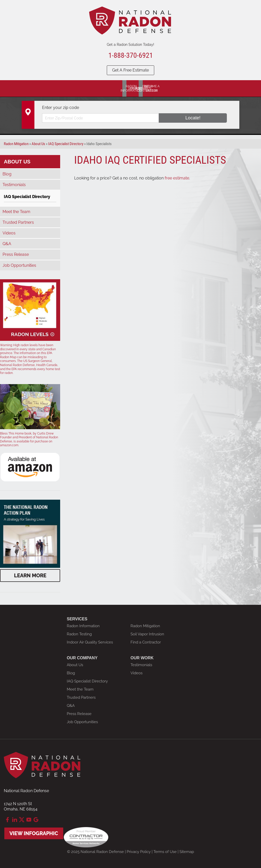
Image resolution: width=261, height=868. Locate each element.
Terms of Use (165, 852)
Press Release (16, 254)
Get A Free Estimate (130, 70)
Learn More (30, 576)
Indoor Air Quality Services (90, 642)
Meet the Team (16, 212)
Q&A (7, 244)
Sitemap (187, 852)
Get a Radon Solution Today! (130, 45)
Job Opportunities (19, 265)
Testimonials (14, 185)
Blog (7, 174)
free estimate (177, 178)
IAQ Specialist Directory (27, 197)
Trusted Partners (18, 222)
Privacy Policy (139, 852)
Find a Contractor (146, 642)
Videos (9, 233)
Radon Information (83, 626)
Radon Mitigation (145, 626)
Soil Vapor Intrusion (147, 634)
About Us (17, 162)
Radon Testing (79, 634)
